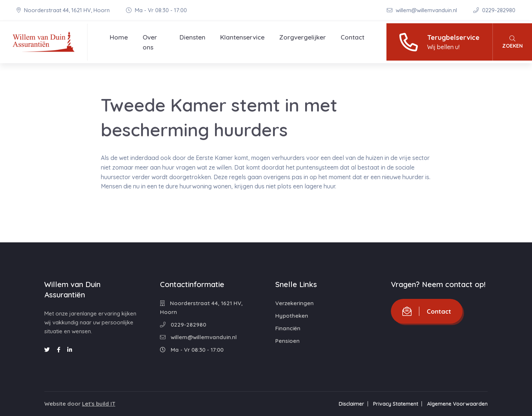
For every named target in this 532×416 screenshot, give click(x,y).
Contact (352, 37)
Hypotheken (292, 316)
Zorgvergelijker (303, 37)
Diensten (192, 37)
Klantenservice (242, 37)
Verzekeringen (294, 303)
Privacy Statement (396, 404)
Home (119, 37)
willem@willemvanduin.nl (423, 10)
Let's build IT (99, 404)
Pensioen (287, 341)
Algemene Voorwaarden (457, 404)
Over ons (150, 42)
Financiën (288, 328)
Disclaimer (352, 404)
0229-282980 (494, 10)
